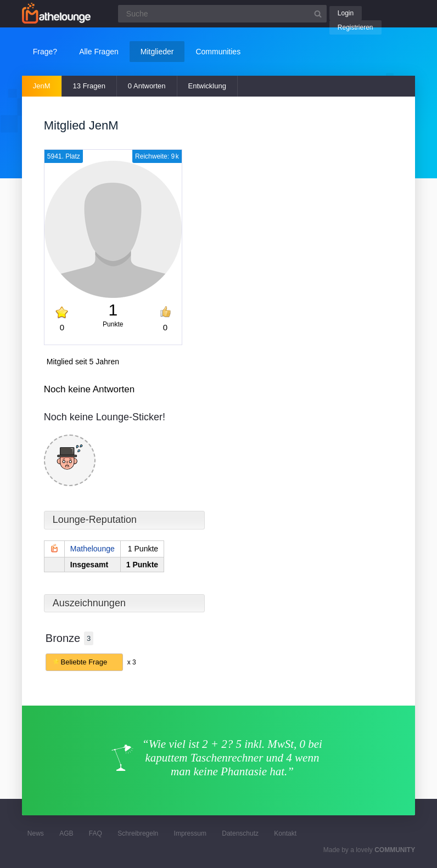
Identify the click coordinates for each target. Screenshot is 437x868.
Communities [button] (218, 52)
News (36, 833)
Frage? (45, 52)
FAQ (96, 833)
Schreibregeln (138, 833)
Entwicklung (207, 86)
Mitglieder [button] (157, 52)
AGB (66, 833)
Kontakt (285, 833)
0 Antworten (147, 86)
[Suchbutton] (318, 14)
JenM (42, 86)
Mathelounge (93, 549)
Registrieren (355, 27)
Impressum (190, 833)
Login (346, 13)
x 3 (132, 662)
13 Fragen (89, 86)
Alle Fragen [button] (99, 52)
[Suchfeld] (222, 14)
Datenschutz (240, 833)
